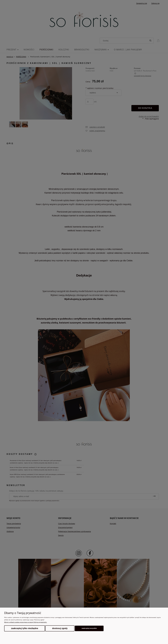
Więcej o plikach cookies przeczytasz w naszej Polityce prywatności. (26, 622)
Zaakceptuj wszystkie (89, 628)
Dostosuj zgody (60, 628)
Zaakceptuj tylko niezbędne (25, 628)
